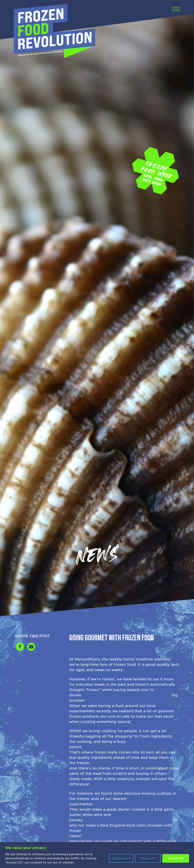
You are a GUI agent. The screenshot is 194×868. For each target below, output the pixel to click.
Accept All (176, 858)
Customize (120, 858)
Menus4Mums (87, 659)
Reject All (148, 858)
